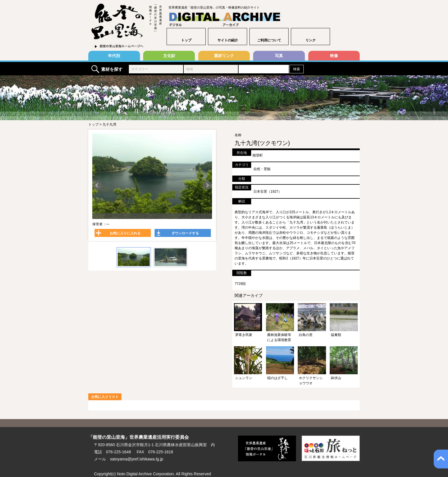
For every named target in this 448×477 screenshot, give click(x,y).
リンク (311, 40)
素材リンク (224, 56)
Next (207, 185)
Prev (97, 185)
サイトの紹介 (228, 40)
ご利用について (269, 40)
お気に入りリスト (105, 397)
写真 (279, 56)
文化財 (169, 56)
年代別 (114, 56)
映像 (334, 56)
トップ (186, 40)
